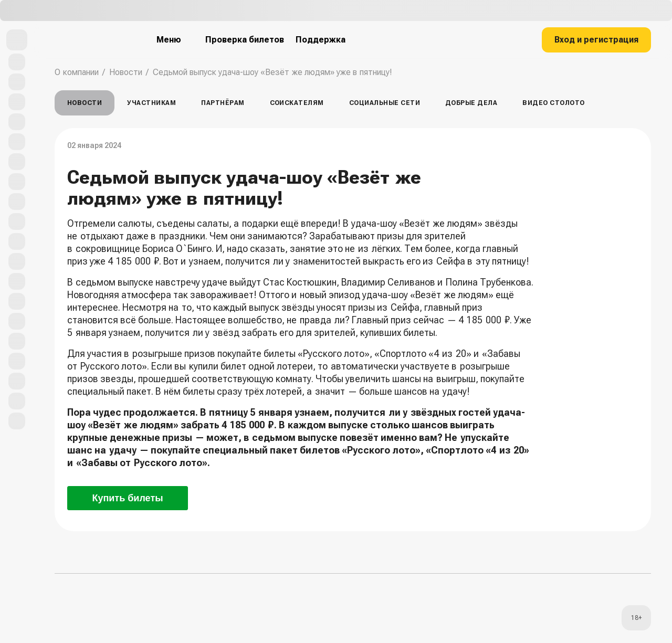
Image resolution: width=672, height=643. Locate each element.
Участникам (151, 103)
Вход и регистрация (596, 40)
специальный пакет (109, 391)
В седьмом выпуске (110, 282)
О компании (77, 72)
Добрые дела (471, 103)
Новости (126, 72)
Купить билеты (127, 498)
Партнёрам (223, 103)
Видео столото (553, 103)
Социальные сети (385, 103)
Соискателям (297, 103)
